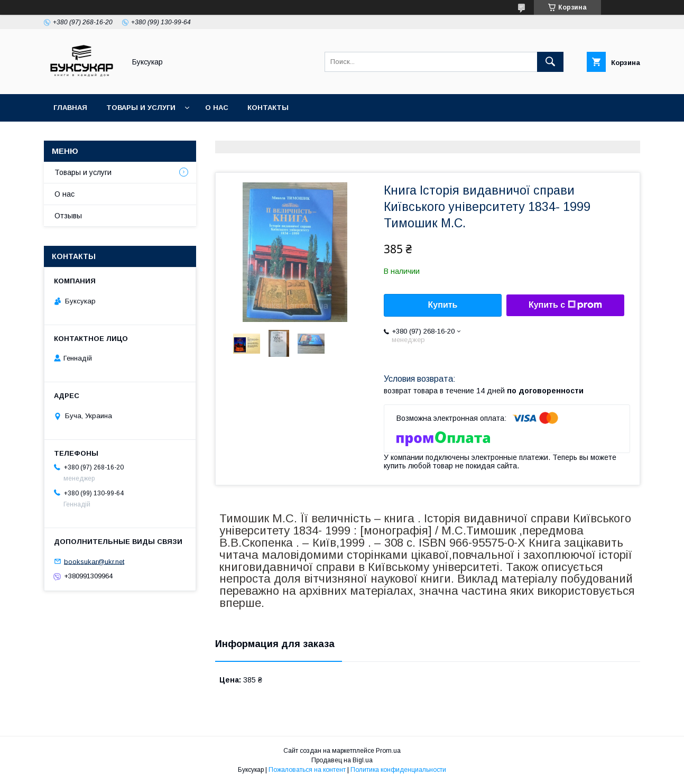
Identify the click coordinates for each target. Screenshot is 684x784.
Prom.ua (388, 751)
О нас (217, 108)
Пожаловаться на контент (307, 770)
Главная (70, 108)
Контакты (268, 108)
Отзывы (68, 216)
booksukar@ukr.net (94, 561)
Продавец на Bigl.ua (342, 760)
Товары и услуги (141, 108)
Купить (443, 305)
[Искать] (550, 62)
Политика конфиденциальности (398, 770)
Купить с (565, 305)
